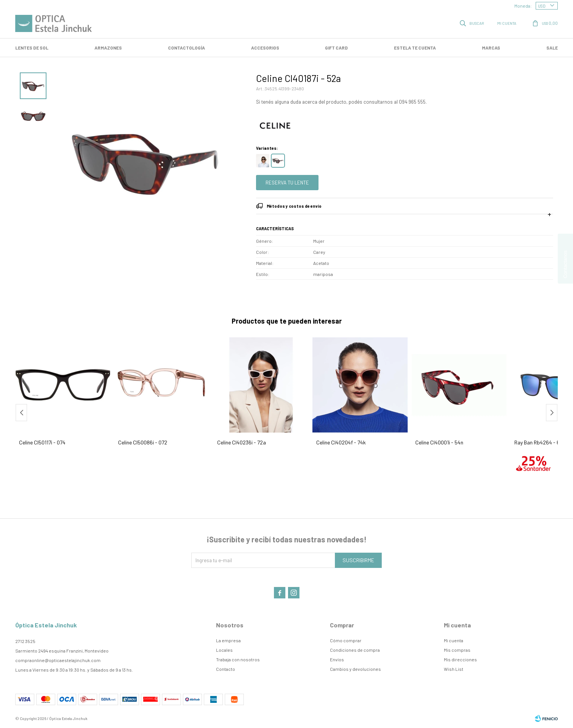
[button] (552, 413)
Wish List (454, 669)
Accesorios (265, 48)
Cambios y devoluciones (355, 669)
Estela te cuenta (415, 48)
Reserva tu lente (287, 183)
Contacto (226, 669)
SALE (552, 48)
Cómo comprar (346, 640)
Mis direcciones (460, 659)
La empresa (228, 640)
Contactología (186, 48)
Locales (224, 650)
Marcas (491, 48)
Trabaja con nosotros (238, 659)
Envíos (337, 659)
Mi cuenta (454, 640)
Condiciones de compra (355, 650)
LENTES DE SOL (32, 48)
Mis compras (457, 650)
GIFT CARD (336, 48)
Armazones (108, 48)
